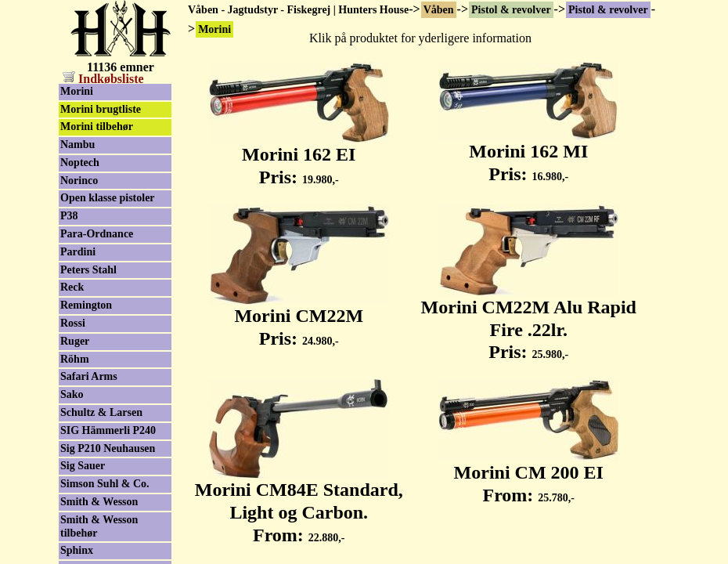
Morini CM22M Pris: (299, 318)
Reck (72, 287)
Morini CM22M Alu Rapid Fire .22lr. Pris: (529, 321)
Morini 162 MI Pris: (528, 154)
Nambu (77, 145)
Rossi (73, 323)
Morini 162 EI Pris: (299, 157)
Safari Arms (89, 376)
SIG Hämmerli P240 (108, 430)
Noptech (80, 163)
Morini (77, 91)
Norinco (79, 181)
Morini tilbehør (97, 127)
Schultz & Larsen (101, 412)
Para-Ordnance (97, 234)
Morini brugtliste (101, 109)
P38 (69, 216)
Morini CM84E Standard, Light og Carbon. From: (299, 504)
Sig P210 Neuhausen (108, 448)
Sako (72, 394)
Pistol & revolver (511, 10)
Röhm (75, 359)
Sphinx (77, 550)
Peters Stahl (88, 270)
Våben (439, 10)
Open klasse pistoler (108, 198)
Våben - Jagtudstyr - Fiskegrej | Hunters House (298, 10)
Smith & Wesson (99, 502)
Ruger (75, 341)
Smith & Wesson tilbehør (99, 526)
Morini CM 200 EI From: (528, 475)
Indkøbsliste (103, 79)
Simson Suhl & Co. (105, 484)
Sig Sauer (83, 466)
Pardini (78, 252)
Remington (86, 305)
